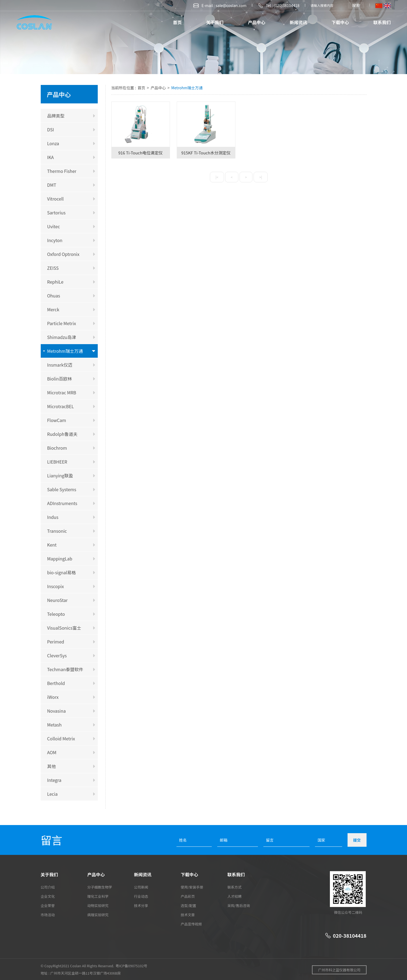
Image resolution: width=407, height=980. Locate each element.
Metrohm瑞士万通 (187, 88)
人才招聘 (235, 896)
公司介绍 (48, 887)
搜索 (356, 5)
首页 (177, 22)
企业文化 (48, 896)
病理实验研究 (98, 915)
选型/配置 (189, 906)
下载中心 (340, 22)
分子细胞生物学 (100, 887)
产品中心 (257, 22)
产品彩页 (188, 896)
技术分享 (141, 906)
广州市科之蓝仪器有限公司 (339, 970)
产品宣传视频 (191, 924)
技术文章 (188, 915)
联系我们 (382, 22)
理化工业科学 (98, 896)
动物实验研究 (98, 906)
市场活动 (48, 915)
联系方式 (235, 887)
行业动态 (141, 896)
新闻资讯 (298, 22)
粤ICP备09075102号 (131, 966)
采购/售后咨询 (239, 906)
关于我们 (215, 22)
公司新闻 (141, 887)
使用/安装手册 (192, 887)
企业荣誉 (48, 906)
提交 (357, 840)
